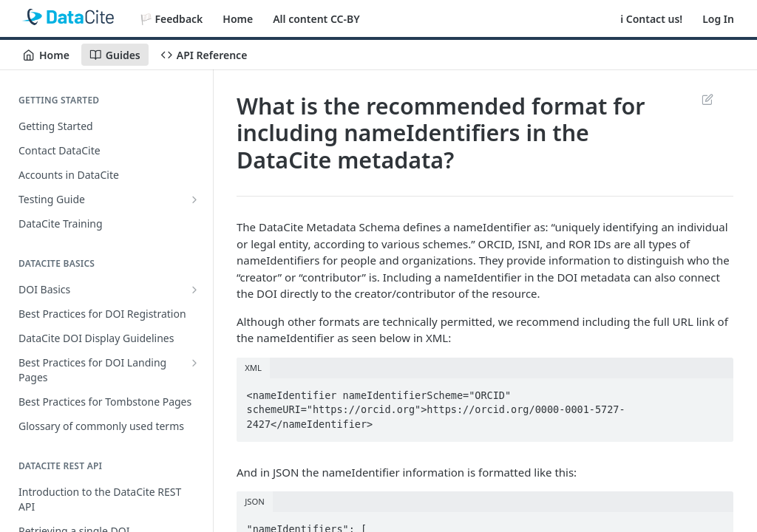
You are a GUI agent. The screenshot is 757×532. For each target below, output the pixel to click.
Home (238, 19)
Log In (718, 19)
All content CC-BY (316, 19)
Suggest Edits (707, 99)
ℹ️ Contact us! (651, 19)
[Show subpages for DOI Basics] (194, 290)
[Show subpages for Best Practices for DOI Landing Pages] (194, 363)
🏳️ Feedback (172, 19)
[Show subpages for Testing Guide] (194, 199)
